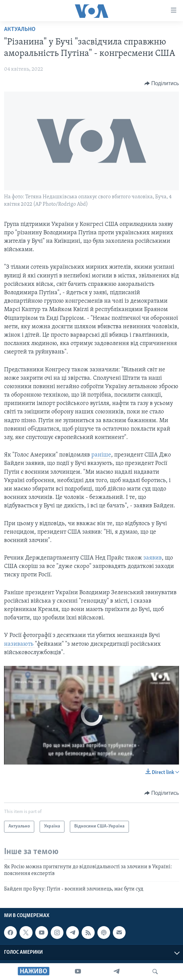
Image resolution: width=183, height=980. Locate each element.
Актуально (20, 29)
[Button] (162, 83)
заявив (153, 558)
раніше (101, 455)
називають (19, 644)
